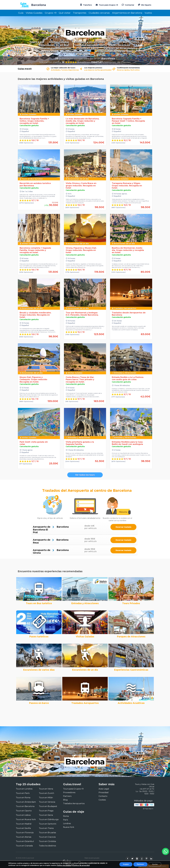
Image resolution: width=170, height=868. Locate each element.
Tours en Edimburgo (49, 819)
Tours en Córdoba (47, 841)
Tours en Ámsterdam (26, 802)
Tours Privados (47, 51)
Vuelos (148, 13)
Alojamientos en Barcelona (127, 13)
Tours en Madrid (24, 824)
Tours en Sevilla (23, 828)
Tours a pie (37, 42)
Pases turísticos (119, 45)
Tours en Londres (24, 789)
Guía (21, 13)
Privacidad (104, 792)
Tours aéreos (85, 54)
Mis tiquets (144, 5)
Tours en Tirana (46, 828)
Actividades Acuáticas (77, 51)
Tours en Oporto (24, 811)
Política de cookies (64, 865)
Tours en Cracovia (47, 837)
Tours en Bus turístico (125, 42)
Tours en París (23, 793)
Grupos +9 (51, 13)
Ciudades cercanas (99, 13)
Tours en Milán (46, 798)
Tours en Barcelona (25, 806)
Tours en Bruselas (47, 833)
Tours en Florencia (25, 833)
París (65, 820)
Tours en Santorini (48, 824)
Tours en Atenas (24, 837)
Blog (65, 800)
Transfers (86, 5)
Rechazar (140, 864)
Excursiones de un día (53, 45)
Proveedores (69, 792)
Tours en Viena (46, 789)
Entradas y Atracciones (90, 42)
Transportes (80, 13)
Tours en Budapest (48, 806)
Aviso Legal (104, 789)
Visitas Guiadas (34, 13)
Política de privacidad (81, 865)
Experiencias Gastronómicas (52, 48)
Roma (66, 816)
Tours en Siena (46, 815)
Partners (67, 796)
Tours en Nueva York (26, 819)
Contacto (103, 796)
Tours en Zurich (46, 793)
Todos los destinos (47, 846)
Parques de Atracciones (120, 48)
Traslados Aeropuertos (88, 45)
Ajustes (155, 864)
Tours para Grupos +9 (107, 5)
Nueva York (69, 827)
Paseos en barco (87, 48)
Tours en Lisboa (23, 815)
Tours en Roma (23, 798)
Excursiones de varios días (114, 51)
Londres (67, 823)
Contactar (128, 5)
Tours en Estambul (25, 841)
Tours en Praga (46, 811)
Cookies (102, 800)
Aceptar (126, 864)
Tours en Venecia (47, 802)
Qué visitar (65, 13)
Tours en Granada (24, 846)
